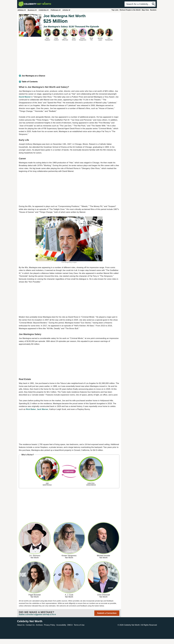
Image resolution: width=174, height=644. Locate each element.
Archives (39, 625)
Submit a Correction (107, 613)
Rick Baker (31, 409)
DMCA (70, 625)
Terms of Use (79, 625)
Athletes (22, 10)
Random (153, 10)
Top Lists (115, 10)
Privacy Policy (50, 625)
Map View (145, 10)
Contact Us (30, 625)
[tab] (69, 76)
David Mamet (25, 97)
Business (32, 10)
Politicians (56, 10)
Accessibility (61, 625)
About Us (21, 625)
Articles (66, 10)
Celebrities (44, 10)
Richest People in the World (130, 10)
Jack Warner (43, 409)
